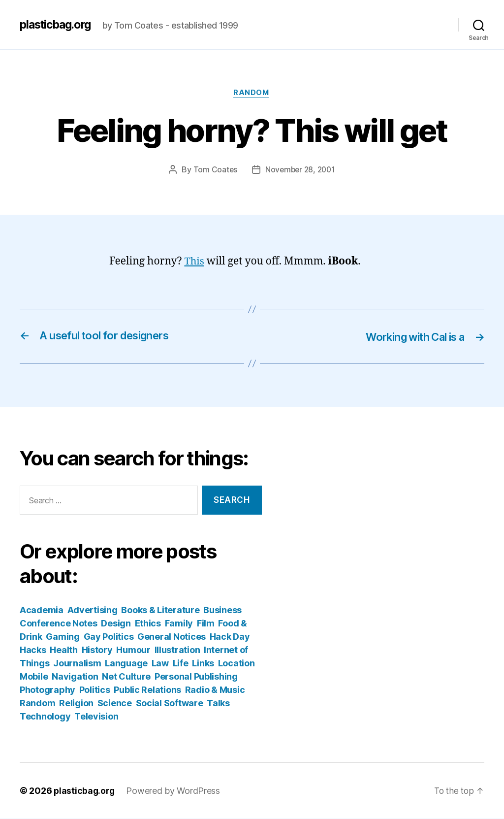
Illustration (177, 650)
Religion (76, 704)
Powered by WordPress (175, 791)
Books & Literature (160, 610)
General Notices (172, 637)
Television (96, 717)
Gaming (63, 637)
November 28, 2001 (300, 170)
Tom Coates (214, 170)
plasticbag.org (58, 25)
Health (63, 650)
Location (236, 664)
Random (252, 94)
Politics (95, 690)
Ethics (148, 624)
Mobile (34, 677)
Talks (218, 704)
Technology (45, 717)
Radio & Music (215, 690)
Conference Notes (59, 624)
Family (179, 624)
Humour (133, 650)
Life (181, 664)
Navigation (75, 677)
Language (126, 664)
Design (116, 624)
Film (206, 624)
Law (160, 664)
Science (115, 704)
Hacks (33, 650)
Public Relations (147, 690)
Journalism (77, 664)
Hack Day (230, 637)
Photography (47, 690)
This (194, 262)
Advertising (93, 610)
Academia (42, 610)
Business (222, 610)
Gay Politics (109, 637)
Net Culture (126, 677)
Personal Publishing (196, 677)
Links (203, 664)
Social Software (170, 704)
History (97, 650)
